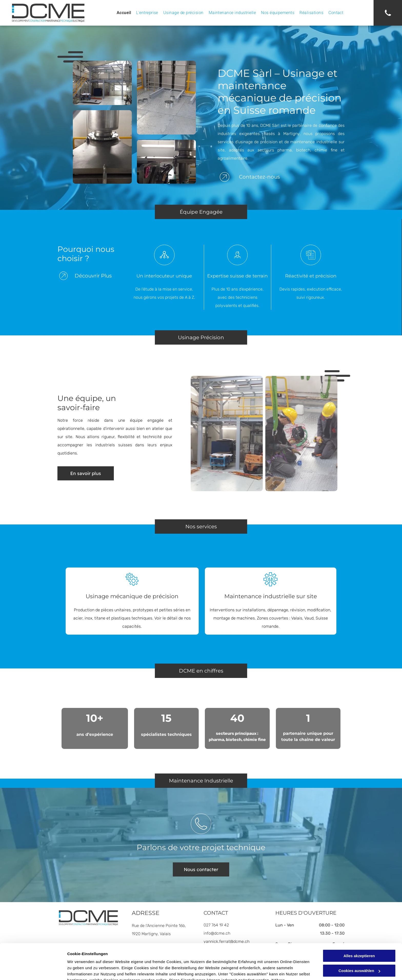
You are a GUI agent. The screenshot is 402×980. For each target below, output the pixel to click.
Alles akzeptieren (359, 925)
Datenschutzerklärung (193, 956)
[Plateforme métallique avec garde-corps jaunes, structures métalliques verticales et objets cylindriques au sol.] (166, 98)
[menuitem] (124, 13)
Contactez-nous (259, 177)
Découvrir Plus (93, 276)
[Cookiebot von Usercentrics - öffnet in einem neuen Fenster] (33, 970)
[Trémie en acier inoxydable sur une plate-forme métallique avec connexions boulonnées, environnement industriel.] (102, 147)
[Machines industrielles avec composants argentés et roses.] (166, 162)
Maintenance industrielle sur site (271, 596)
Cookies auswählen (85, 970)
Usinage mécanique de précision (132, 596)
